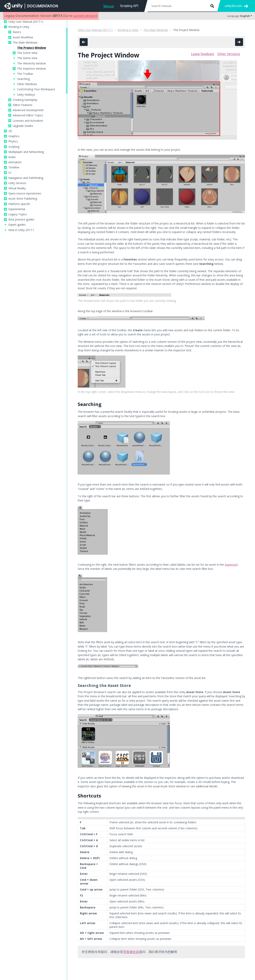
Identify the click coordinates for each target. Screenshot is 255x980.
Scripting (14, 147)
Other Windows (27, 84)
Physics (13, 141)
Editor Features (23, 105)
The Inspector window (31, 69)
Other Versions (229, 54)
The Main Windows (25, 43)
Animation (15, 162)
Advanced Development (28, 110)
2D (10, 131)
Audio (12, 157)
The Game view (27, 58)
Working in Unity (19, 27)
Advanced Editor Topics (28, 115)
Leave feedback (203, 54)
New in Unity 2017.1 (21, 230)
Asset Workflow (23, 37)
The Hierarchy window (31, 63)
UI (10, 173)
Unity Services (17, 183)
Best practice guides (21, 220)
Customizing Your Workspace (36, 89)
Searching (23, 79)
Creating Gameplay (25, 100)
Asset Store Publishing (23, 199)
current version (85, 16)
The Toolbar (25, 74)
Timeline (14, 167)
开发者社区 (131, 952)
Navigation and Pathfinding (26, 178)
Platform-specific (19, 204)
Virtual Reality (17, 188)
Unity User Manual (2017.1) (26, 22)
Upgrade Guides (23, 126)
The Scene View (27, 53)
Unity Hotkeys (26, 95)
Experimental (17, 209)
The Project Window (32, 48)
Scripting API (129, 6)
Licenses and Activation (28, 121)
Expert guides (17, 225)
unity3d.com (233, 6)
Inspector (231, 565)
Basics (17, 32)
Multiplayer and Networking (26, 152)
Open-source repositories (25, 193)
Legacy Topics (18, 214)
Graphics (14, 136)
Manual (109, 6)
